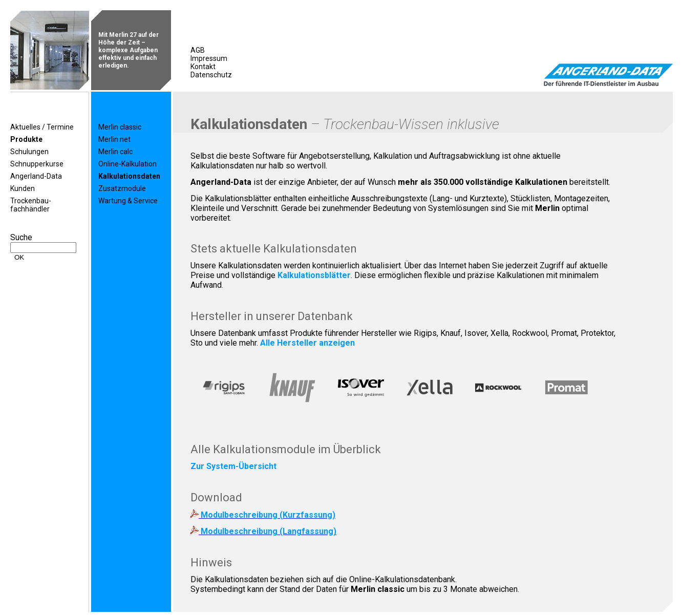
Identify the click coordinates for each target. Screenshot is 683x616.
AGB (198, 50)
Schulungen (29, 152)
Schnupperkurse (37, 164)
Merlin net (114, 139)
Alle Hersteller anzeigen (307, 343)
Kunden (23, 188)
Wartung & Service (128, 201)
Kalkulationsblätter (314, 275)
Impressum (209, 58)
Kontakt (203, 67)
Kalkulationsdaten (129, 176)
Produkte (26, 139)
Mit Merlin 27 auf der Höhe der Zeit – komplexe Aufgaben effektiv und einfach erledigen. (129, 50)
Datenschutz (211, 75)
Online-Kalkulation (127, 164)
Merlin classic (120, 127)
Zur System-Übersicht (233, 466)
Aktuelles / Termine (42, 127)
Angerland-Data (36, 176)
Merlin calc (115, 152)
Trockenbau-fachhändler (31, 205)
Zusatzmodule (122, 188)
